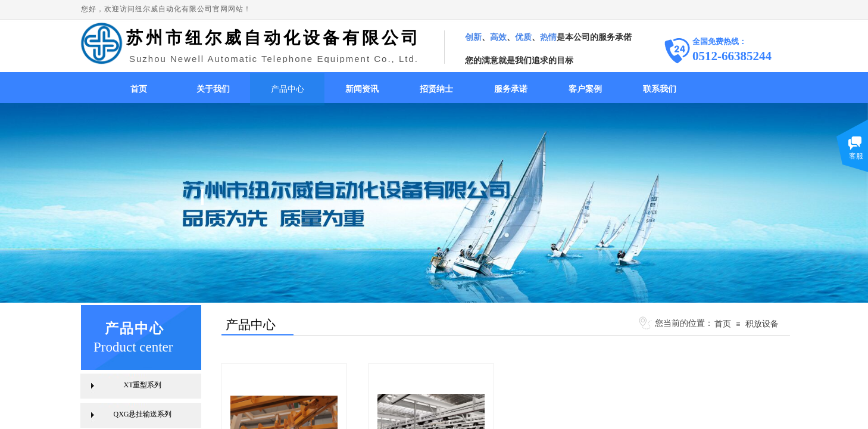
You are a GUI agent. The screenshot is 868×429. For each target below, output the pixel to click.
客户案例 (585, 89)
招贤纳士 (436, 89)
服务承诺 (511, 89)
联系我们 (660, 89)
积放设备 (762, 324)
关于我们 (213, 89)
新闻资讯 (362, 89)
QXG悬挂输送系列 (143, 414)
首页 (139, 89)
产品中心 (288, 89)
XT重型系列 (143, 385)
